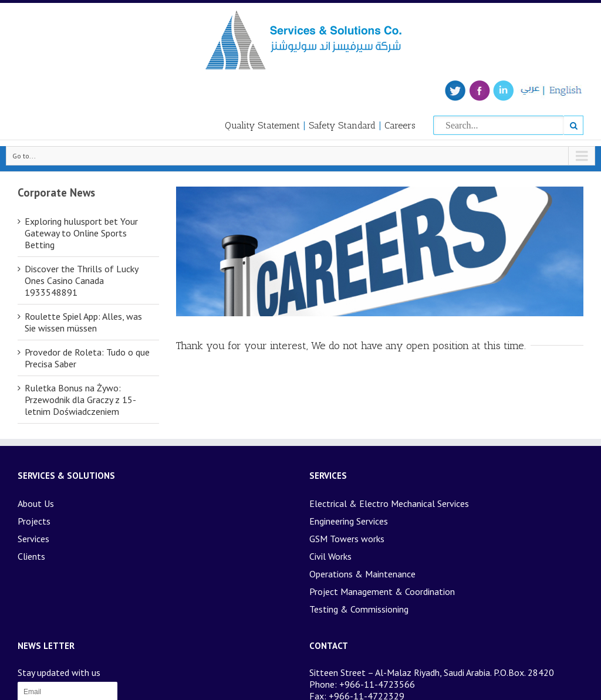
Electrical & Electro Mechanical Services (389, 503)
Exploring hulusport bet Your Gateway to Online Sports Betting (81, 233)
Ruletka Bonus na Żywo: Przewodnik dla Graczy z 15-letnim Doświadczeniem (80, 400)
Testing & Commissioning (359, 609)
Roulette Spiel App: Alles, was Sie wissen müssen (83, 322)
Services (33, 539)
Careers (400, 125)
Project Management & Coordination (382, 591)
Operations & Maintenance (362, 574)
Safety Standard (342, 125)
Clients (31, 556)
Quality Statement (262, 125)
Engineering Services (349, 521)
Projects (34, 521)
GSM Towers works (347, 539)
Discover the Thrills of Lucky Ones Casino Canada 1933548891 (81, 280)
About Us (36, 503)
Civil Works (330, 556)
